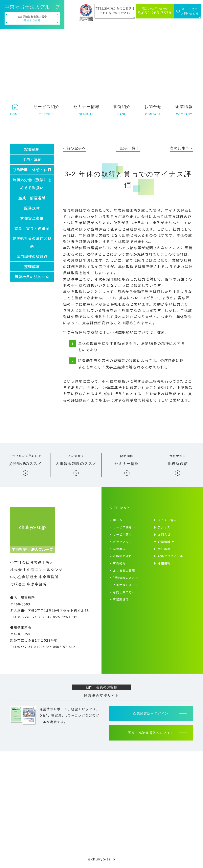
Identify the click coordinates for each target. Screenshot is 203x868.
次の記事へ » (181, 148)
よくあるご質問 (124, 571)
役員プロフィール (170, 557)
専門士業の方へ (124, 593)
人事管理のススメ (125, 585)
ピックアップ (122, 542)
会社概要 (164, 549)
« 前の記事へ (75, 148)
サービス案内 (122, 535)
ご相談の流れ (122, 557)
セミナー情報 (167, 521)
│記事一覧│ (128, 148)
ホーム (118, 521)
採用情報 (164, 564)
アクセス (164, 528)
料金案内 (119, 549)
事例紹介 (119, 564)
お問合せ (164, 535)
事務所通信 (121, 600)
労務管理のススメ (125, 578)
